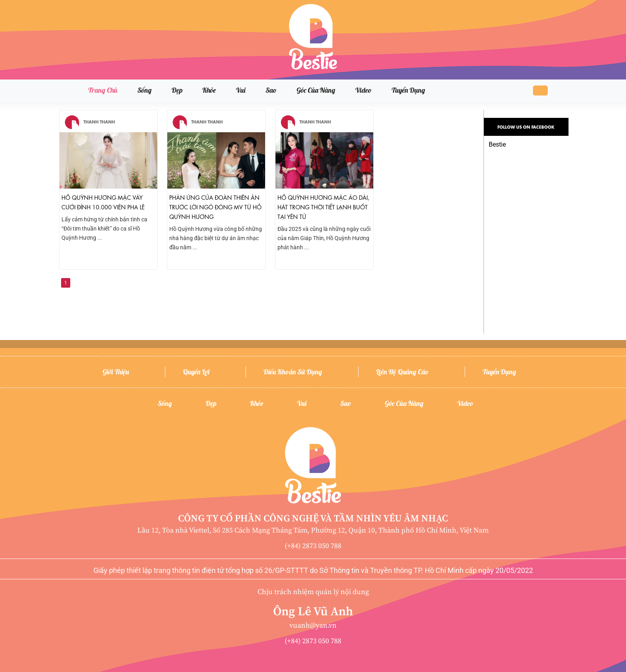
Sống (145, 90)
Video (364, 90)
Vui (241, 90)
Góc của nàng (316, 90)
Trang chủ (103, 90)
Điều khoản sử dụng (293, 372)
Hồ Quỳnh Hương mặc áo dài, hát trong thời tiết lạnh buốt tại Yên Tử (323, 207)
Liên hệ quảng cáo (402, 372)
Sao (271, 90)
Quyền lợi (196, 372)
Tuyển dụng (408, 90)
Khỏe (209, 90)
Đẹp (177, 90)
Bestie (497, 144)
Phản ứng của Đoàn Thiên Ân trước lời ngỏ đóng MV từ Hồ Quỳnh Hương (215, 207)
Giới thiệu (116, 372)
